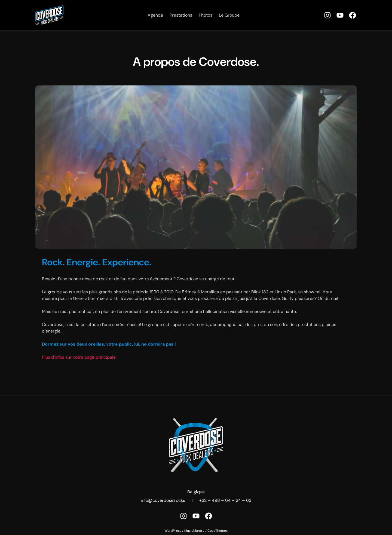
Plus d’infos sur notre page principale (79, 357)
